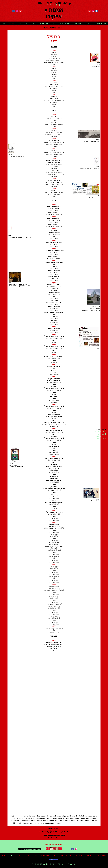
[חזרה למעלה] (54, 859)
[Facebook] (14, 11)
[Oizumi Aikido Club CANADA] (29, 849)
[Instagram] (17, 11)
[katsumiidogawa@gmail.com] (54, 835)
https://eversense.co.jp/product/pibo (54, 63)
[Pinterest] (20, 11)
